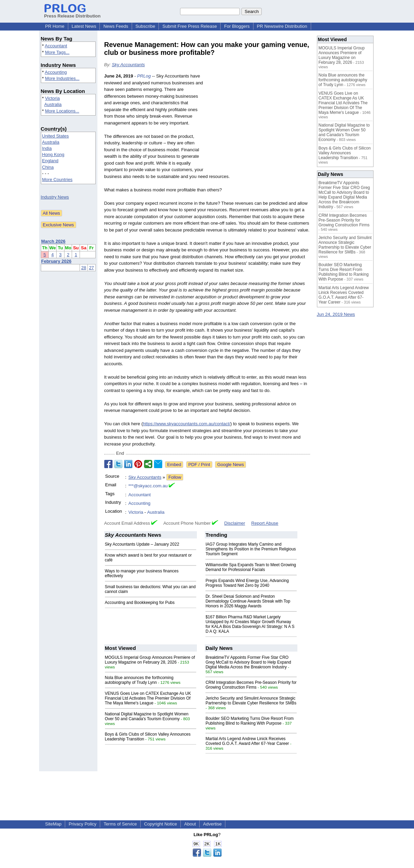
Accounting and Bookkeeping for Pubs (140, 603)
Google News (230, 465)
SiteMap (54, 824)
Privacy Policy (82, 824)
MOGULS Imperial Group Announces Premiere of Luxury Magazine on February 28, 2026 (150, 660)
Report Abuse (265, 523)
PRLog (144, 76)
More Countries (57, 180)
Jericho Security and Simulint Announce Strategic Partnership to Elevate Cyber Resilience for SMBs (251, 701)
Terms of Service (120, 824)
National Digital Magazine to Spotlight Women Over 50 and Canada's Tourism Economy (147, 716)
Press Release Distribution (73, 13)
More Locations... (62, 111)
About (190, 824)
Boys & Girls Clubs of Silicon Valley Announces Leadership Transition (345, 153)
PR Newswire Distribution (282, 26)
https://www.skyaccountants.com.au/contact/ (186, 424)
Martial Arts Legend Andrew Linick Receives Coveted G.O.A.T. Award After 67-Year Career (247, 741)
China (48, 167)
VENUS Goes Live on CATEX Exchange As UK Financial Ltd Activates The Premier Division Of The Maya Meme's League (148, 698)
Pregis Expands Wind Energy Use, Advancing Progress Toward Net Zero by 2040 (247, 583)
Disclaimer (235, 523)
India (47, 148)
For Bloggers (237, 26)
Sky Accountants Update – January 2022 (142, 544)
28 (84, 268)
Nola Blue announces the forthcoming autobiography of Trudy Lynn (139, 680)
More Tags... (57, 52)
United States (56, 136)
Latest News (84, 26)
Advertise (212, 824)
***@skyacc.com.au (148, 486)
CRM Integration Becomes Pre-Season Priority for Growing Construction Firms (251, 685)
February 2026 (56, 261)
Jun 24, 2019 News (336, 314)
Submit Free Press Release (190, 26)
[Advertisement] (259, 123)
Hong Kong (53, 154)
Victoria (52, 98)
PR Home (55, 26)
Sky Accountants (128, 65)
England (50, 161)
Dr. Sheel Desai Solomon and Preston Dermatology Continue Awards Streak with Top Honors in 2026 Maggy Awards (248, 601)
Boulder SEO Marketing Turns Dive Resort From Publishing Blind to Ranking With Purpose (250, 721)
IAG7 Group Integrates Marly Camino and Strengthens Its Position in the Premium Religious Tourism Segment (251, 549)
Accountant (56, 46)
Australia (53, 104)
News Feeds (116, 26)
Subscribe (145, 26)
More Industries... (62, 78)
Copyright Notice (161, 824)
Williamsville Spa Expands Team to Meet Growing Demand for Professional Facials (251, 567)
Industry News (55, 197)
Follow (175, 477)
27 (91, 268)
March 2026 (53, 241)
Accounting (56, 72)
